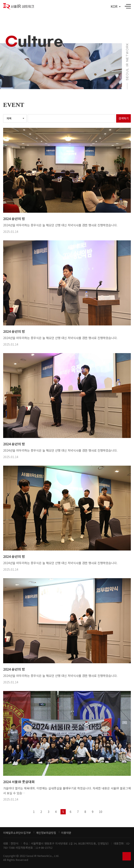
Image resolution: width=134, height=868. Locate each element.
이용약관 (66, 833)
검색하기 (123, 118)
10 (101, 812)
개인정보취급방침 (46, 833)
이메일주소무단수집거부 (17, 833)
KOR (116, 6)
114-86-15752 (44, 848)
